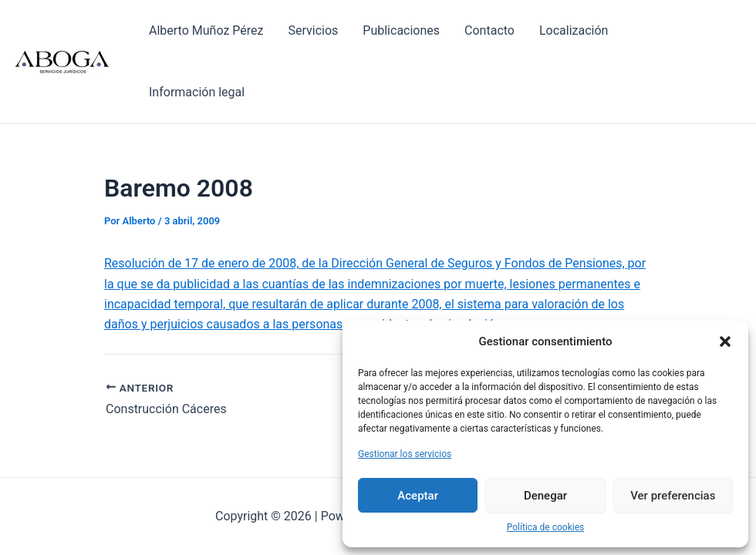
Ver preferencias (673, 496)
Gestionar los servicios (405, 454)
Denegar (545, 496)
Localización (574, 30)
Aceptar (418, 496)
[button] (725, 341)
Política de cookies (546, 527)
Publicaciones (401, 30)
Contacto (489, 30)
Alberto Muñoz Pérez (206, 30)
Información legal (197, 92)
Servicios (313, 30)
